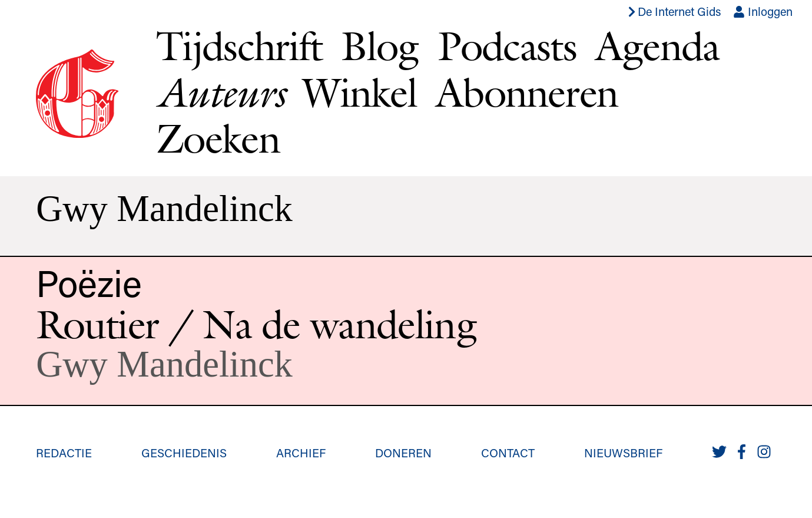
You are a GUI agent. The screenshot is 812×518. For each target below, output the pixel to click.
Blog (380, 46)
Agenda (657, 46)
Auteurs (220, 93)
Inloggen (763, 11)
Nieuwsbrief (623, 453)
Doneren (403, 453)
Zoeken (218, 138)
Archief (301, 453)
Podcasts (507, 46)
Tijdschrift (239, 46)
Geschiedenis (184, 453)
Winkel (360, 92)
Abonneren (527, 92)
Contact (508, 453)
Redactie (64, 453)
